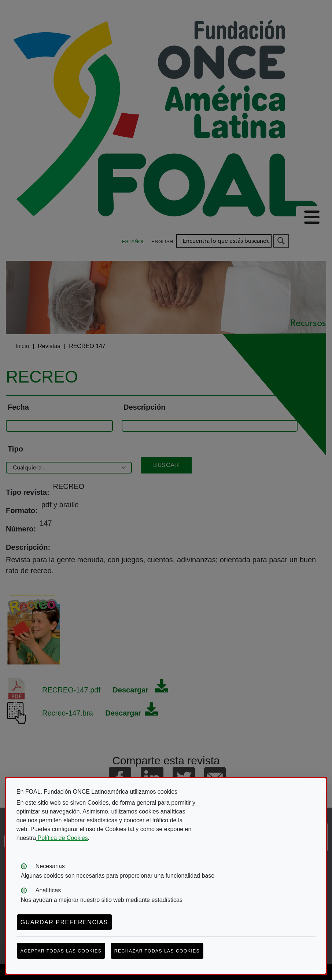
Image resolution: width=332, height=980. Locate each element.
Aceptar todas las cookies (61, 951)
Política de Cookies (62, 838)
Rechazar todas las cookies (157, 951)
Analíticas (48, 890)
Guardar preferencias (64, 922)
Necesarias (50, 866)
